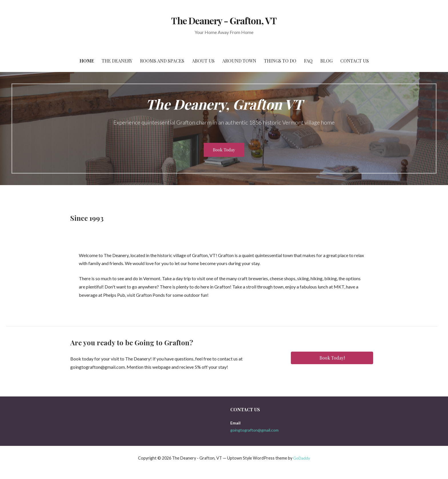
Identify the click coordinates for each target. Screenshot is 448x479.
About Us (203, 61)
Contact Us (355, 61)
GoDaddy (302, 458)
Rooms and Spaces (162, 61)
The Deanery (117, 61)
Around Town (239, 61)
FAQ (308, 61)
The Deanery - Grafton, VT (224, 20)
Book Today (224, 150)
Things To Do (280, 61)
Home (87, 61)
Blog (326, 61)
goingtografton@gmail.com (254, 430)
